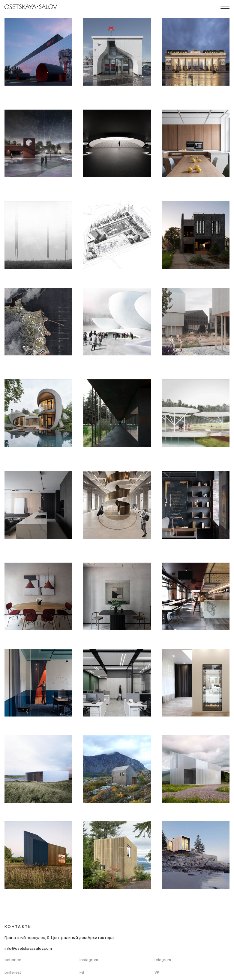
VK (157, 973)
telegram (163, 960)
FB (82, 973)
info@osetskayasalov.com (28, 949)
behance (13, 960)
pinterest (13, 973)
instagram (89, 960)
